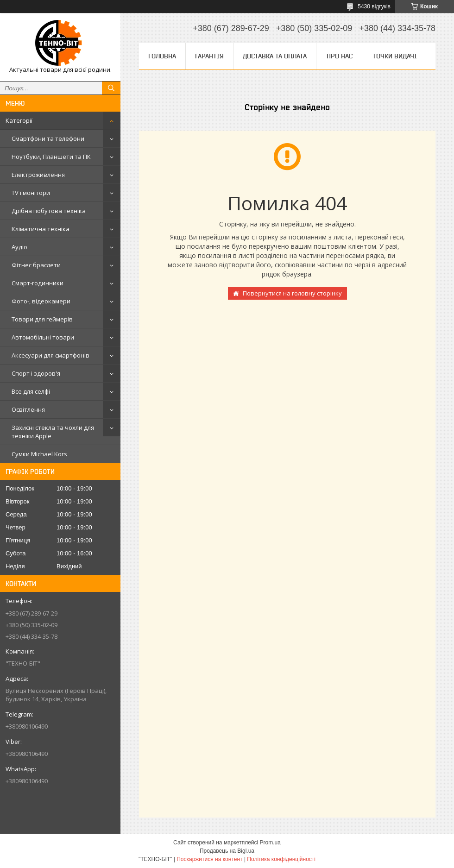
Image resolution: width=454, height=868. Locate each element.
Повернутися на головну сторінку (292, 293)
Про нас (340, 56)
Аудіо (19, 247)
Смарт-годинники (38, 283)
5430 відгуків (374, 6)
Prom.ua (270, 843)
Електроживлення (38, 175)
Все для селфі (31, 391)
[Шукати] (111, 88)
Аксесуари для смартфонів (50, 355)
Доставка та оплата (275, 56)
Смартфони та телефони (48, 138)
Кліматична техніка (41, 229)
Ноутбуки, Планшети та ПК (51, 157)
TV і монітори (31, 193)
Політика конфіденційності (281, 859)
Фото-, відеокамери (41, 301)
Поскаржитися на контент (209, 859)
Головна (162, 56)
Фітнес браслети (36, 265)
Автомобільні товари (43, 337)
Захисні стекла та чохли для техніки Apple (53, 432)
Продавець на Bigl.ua (227, 851)
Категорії (19, 120)
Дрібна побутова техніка (49, 211)
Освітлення (28, 409)
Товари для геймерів (42, 319)
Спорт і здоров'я (36, 373)
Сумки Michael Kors (39, 454)
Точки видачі (395, 56)
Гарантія (209, 56)
